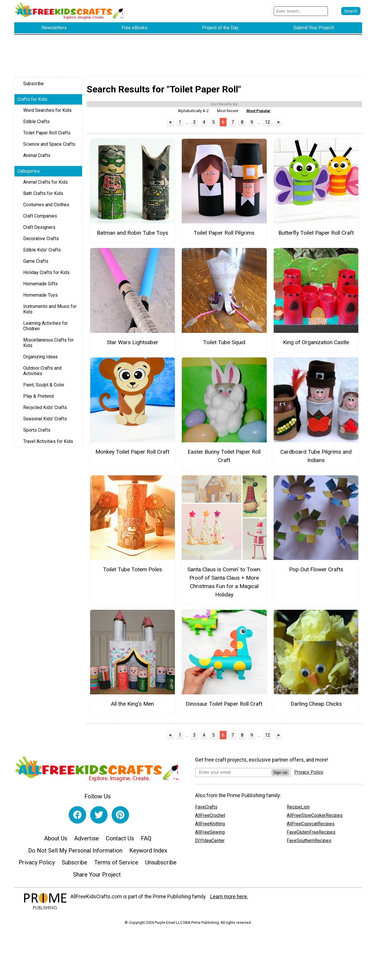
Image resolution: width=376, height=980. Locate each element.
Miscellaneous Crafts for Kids (48, 346)
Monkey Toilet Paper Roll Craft (132, 455)
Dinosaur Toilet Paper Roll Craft (224, 707)
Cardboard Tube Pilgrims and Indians (316, 459)
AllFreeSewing (210, 835)
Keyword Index (148, 854)
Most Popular (258, 114)
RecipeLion (298, 810)
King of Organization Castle (316, 345)
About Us (56, 842)
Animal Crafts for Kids (46, 185)
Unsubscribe (161, 866)
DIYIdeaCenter (210, 844)
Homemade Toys (40, 298)
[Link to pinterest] (120, 818)
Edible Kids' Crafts (42, 253)
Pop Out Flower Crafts (316, 573)
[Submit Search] (351, 13)
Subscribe (33, 87)
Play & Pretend (38, 399)
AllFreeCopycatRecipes (311, 827)
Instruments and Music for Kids (50, 312)
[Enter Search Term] (301, 13)
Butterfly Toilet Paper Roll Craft (316, 236)
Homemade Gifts (40, 287)
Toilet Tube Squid (224, 345)
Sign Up (280, 776)
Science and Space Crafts (49, 147)
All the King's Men (132, 707)
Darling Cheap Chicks (316, 707)
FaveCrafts (206, 810)
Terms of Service (116, 866)
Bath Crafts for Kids (43, 197)
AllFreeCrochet (210, 819)
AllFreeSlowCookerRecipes (315, 819)
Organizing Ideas (40, 360)
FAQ (146, 842)
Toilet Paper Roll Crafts (47, 136)
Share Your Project (97, 878)
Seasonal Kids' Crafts (45, 422)
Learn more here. (229, 899)
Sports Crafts (37, 433)
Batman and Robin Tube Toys (132, 236)
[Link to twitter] (99, 818)
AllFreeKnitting (210, 827)
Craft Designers (39, 230)
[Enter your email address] (233, 775)
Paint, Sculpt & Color (44, 388)
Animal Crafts (37, 159)
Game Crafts (36, 264)
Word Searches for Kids (47, 113)
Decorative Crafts (41, 242)
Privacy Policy (37, 866)
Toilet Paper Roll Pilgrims (224, 236)
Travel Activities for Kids (48, 445)
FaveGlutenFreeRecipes (311, 835)
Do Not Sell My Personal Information (75, 854)
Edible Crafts (36, 125)
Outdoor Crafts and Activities (42, 374)
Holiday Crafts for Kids (46, 276)
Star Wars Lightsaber (132, 345)
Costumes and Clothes (46, 208)
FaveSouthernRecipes (309, 844)
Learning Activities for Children (46, 329)
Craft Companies (40, 219)
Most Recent (228, 114)
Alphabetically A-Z (193, 114)
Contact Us (120, 842)
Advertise (87, 842)
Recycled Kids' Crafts (45, 411)
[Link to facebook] (77, 818)
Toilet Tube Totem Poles (132, 573)
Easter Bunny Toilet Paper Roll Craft (224, 459)
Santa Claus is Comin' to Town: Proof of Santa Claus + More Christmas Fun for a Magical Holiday (224, 585)
